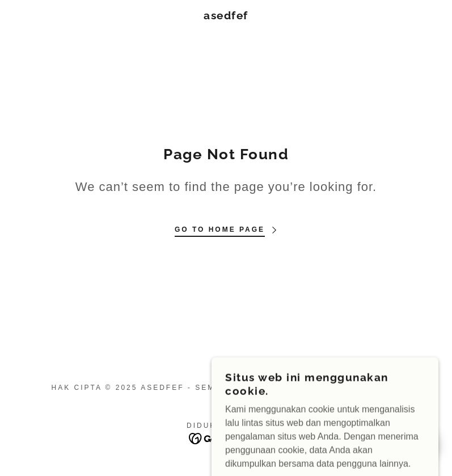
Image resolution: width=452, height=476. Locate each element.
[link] (226, 16)
